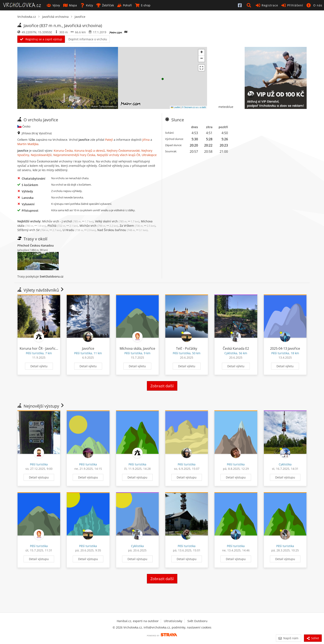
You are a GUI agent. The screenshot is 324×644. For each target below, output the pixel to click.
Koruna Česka (63, 151)
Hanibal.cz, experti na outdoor (138, 621)
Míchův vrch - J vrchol (68, 221)
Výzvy (53, 5)
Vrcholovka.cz (27, 17)
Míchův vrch (99, 226)
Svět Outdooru (197, 621)
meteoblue (226, 107)
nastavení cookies (199, 627)
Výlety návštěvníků (41, 290)
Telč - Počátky (187, 348)
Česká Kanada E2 (236, 348)
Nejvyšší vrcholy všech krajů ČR (119, 155)
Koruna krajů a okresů (90, 151)
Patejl (109, 140)
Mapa (70, 5)
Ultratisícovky (173, 621)
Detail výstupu (39, 477)
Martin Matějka (28, 144)
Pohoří (124, 5)
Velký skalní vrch (117, 221)
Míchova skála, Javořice (137, 348)
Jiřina (146, 140)
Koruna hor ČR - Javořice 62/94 (43, 348)
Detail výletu (39, 366)
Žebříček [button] (105, 5)
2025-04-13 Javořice (285, 348)
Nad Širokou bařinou (122, 230)
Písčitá (63, 226)
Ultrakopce (149, 155)
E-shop (143, 5)
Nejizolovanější (41, 155)
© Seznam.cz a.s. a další (194, 107)
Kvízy (87, 5)
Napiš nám (288, 638)
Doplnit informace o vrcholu (88, 39)
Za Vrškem (138, 226)
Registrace (267, 5)
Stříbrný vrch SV (39, 230)
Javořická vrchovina (55, 17)
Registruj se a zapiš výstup (41, 39)
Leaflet (176, 107)
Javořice (80, 17)
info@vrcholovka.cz (157, 627)
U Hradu (79, 230)
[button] (250, 5)
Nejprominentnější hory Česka (74, 155)
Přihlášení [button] (292, 5)
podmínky (179, 627)
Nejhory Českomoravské (123, 151)
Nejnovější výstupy (41, 406)
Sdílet (313, 638)
